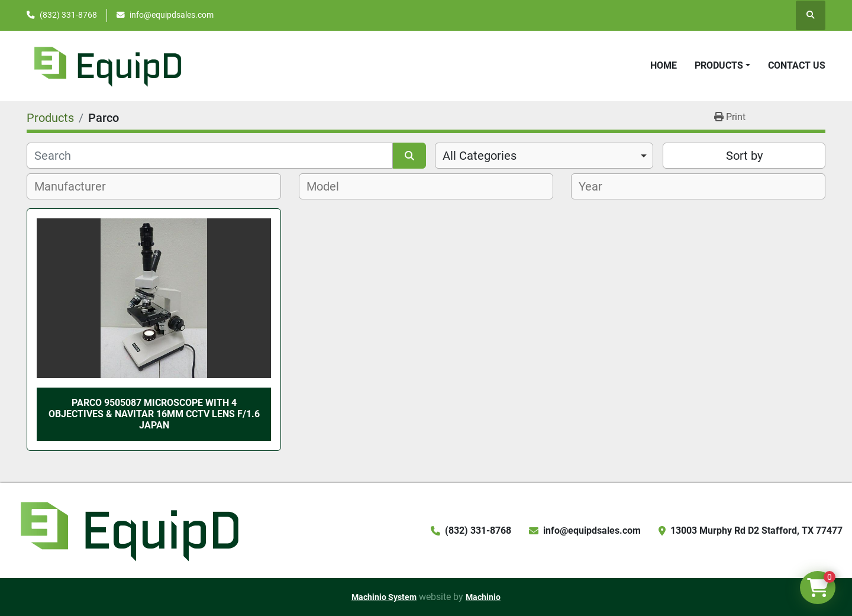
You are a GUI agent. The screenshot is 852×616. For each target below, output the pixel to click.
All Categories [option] (480, 156)
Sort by (744, 156)
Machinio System (384, 597)
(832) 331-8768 (68, 15)
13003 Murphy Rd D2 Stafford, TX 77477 (756, 530)
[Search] (210, 156)
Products (719, 65)
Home (664, 65)
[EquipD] (128, 530)
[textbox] (77, 186)
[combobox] (544, 156)
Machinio (483, 597)
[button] (722, 66)
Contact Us (797, 65)
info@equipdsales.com (172, 15)
